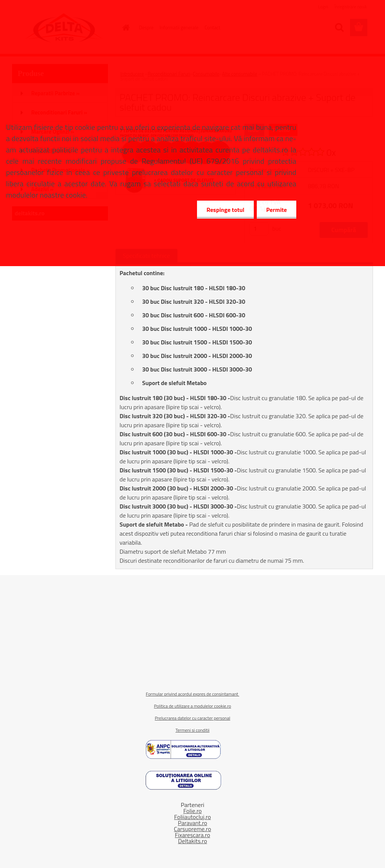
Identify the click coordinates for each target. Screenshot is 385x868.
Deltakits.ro (192, 841)
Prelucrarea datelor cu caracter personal (193, 718)
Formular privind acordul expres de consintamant (192, 694)
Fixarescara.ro (192, 835)
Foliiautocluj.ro (192, 817)
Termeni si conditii (192, 730)
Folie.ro (192, 811)
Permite (277, 210)
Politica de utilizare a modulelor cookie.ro (192, 706)
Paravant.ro (192, 823)
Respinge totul (225, 210)
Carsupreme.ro (193, 829)
